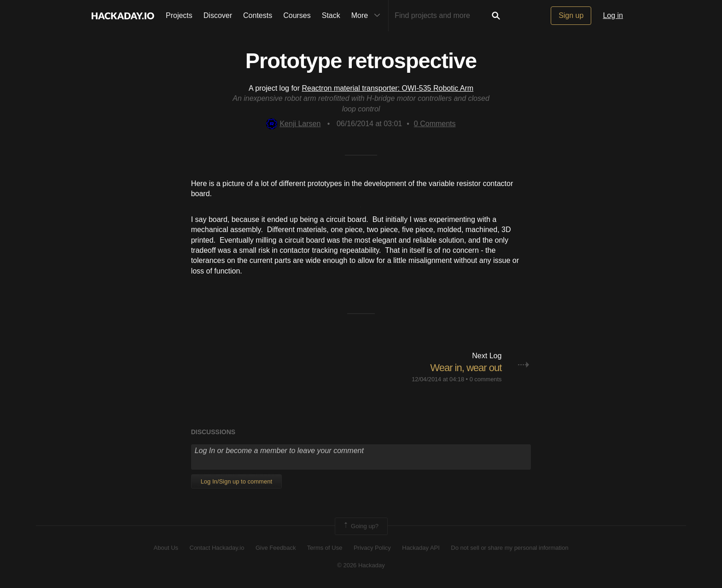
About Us (166, 548)
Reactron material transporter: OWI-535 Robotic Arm (388, 88)
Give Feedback (276, 548)
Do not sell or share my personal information (509, 548)
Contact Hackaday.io (217, 548)
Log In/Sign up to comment (236, 481)
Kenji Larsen (293, 124)
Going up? (361, 526)
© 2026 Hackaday (361, 565)
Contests (258, 15)
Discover (218, 15)
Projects (179, 15)
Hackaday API (421, 548)
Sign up (571, 15)
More (368, 16)
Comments (435, 124)
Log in (613, 15)
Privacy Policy (372, 548)
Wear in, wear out (466, 368)
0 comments (486, 379)
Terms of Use (325, 548)
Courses (297, 15)
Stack (331, 15)
